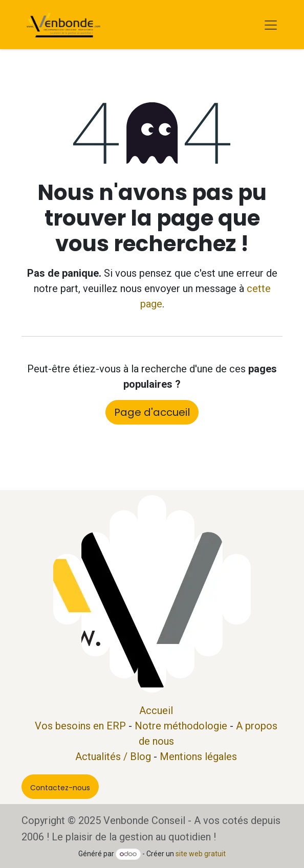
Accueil (156, 710)
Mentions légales (198, 756)
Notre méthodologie (181, 726)
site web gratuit (201, 854)
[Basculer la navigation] (271, 25)
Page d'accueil (152, 412)
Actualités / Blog (113, 756)
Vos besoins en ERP (80, 726)
